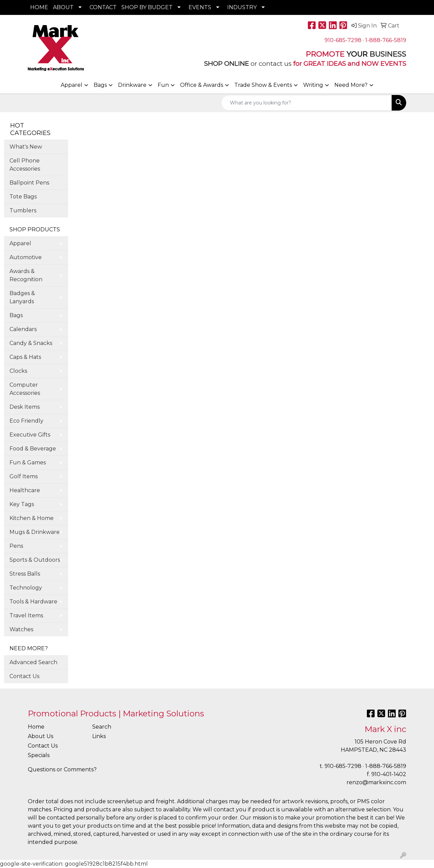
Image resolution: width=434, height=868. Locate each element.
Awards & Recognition (26, 275)
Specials (39, 755)
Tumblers (23, 210)
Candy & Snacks (31, 343)
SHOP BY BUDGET (147, 7)
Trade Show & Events (263, 85)
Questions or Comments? (62, 769)
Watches (21, 629)
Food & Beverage (33, 449)
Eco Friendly (26, 421)
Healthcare (25, 490)
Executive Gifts (30, 435)
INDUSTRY (242, 7)
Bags (100, 85)
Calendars (23, 329)
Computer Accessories (25, 389)
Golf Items (24, 476)
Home (36, 727)
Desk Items (25, 407)
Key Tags (22, 504)
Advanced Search (33, 662)
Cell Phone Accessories (25, 165)
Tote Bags (23, 197)
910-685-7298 (343, 40)
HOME (39, 7)
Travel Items (26, 615)
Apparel (72, 85)
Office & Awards (202, 85)
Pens (16, 546)
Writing (313, 85)
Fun (163, 85)
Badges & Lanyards (22, 297)
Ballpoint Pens (29, 183)
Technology (26, 588)
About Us (41, 736)
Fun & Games (28, 462)
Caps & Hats (25, 357)
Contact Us (24, 676)
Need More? (351, 85)
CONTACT (103, 7)
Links (99, 736)
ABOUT (63, 7)
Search (102, 727)
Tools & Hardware (33, 602)
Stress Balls (25, 574)
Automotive (26, 257)
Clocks (18, 371)
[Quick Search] (307, 103)
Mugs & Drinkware (35, 532)
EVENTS (200, 7)
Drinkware (132, 85)
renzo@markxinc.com (376, 782)
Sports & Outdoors (35, 560)
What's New (26, 147)
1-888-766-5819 (386, 40)
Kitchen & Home (32, 518)
